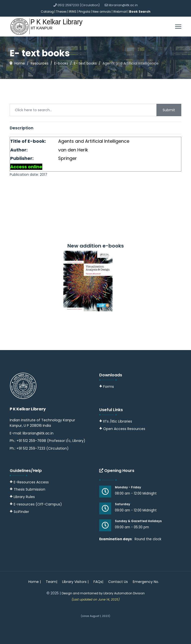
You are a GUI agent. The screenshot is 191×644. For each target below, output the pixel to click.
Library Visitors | (75, 582)
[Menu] (178, 27)
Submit (169, 110)
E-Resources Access (31, 482)
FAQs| (98, 582)
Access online (26, 167)
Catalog (47, 12)
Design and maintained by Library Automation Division (103, 593)
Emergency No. (146, 582)
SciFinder (19, 512)
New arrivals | (103, 12)
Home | (35, 582)
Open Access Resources (124, 429)
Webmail (120, 12)
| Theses (61, 12)
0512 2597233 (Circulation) (79, 5)
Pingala (84, 12)
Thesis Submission (29, 489)
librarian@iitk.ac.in (123, 5)
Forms (107, 387)
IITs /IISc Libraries (118, 421)
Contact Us (118, 582)
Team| (51, 582)
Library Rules (22, 497)
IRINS (73, 12)
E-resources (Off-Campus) (38, 504)
